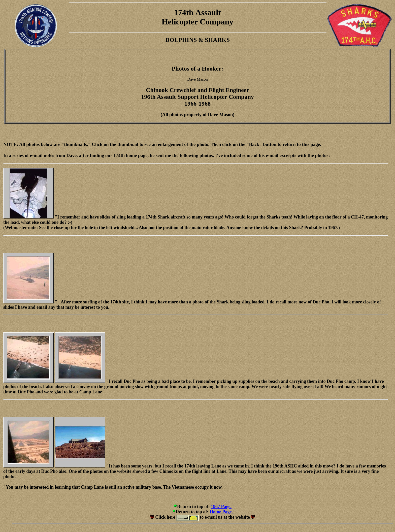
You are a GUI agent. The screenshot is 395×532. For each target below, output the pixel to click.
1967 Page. (221, 507)
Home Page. (221, 512)
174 (180, 12)
